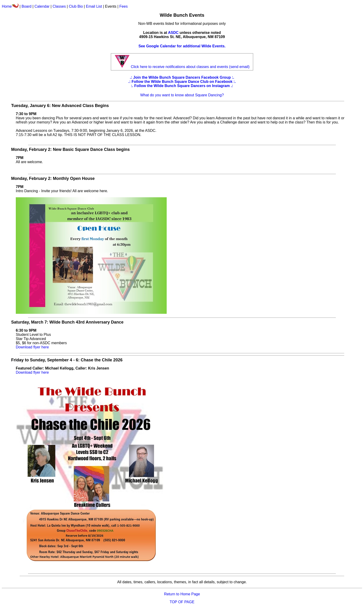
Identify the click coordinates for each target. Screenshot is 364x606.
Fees (123, 6)
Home (10, 6)
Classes (59, 6)
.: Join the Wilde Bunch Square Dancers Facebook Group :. (182, 77)
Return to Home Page (182, 594)
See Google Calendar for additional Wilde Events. (182, 46)
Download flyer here (32, 347)
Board (27, 6)
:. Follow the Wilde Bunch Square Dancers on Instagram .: (182, 86)
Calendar (42, 6)
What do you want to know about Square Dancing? (182, 95)
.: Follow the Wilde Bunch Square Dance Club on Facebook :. (182, 82)
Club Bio (76, 6)
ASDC (173, 33)
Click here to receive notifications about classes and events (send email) (190, 67)
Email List (94, 6)
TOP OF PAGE (182, 602)
